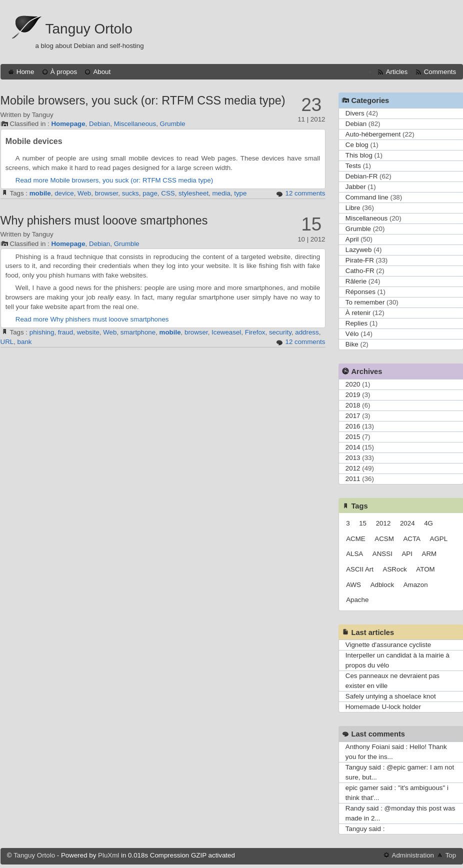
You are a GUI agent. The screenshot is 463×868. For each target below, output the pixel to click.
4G (428, 523)
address (307, 332)
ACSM (384, 539)
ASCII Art (360, 569)
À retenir (358, 313)
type (240, 193)
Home (25, 72)
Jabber (356, 187)
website (88, 332)
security (280, 332)
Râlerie (356, 281)
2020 (353, 384)
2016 (353, 426)
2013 (353, 458)
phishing (42, 332)
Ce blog (357, 145)
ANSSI (382, 554)
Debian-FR (361, 176)
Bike (352, 344)
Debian (99, 124)
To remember (365, 302)
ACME (356, 539)
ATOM (425, 569)
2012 (353, 468)
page (150, 193)
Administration (413, 855)
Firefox (255, 332)
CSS (168, 193)
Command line (367, 197)
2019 (353, 395)
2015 (353, 437)
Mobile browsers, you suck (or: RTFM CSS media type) (143, 100)
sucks (130, 193)
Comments (440, 72)
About (102, 72)
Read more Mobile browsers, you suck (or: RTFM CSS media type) (114, 180)
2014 (353, 447)
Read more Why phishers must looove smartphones (92, 319)
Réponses (360, 292)
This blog (359, 155)
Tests (353, 166)
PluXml (108, 855)
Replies (356, 323)
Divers (355, 113)
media (221, 193)
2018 (353, 405)
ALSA (354, 554)
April (352, 239)
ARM (429, 554)
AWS (353, 585)
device (64, 193)
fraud (65, 332)
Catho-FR (360, 271)
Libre (353, 208)
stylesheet (193, 193)
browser (107, 193)
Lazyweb (359, 250)
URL (7, 342)
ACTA (412, 539)
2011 (353, 479)
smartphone (138, 332)
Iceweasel (226, 332)
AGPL (439, 539)
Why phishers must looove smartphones (104, 220)
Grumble (173, 124)
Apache (357, 600)
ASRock (395, 569)
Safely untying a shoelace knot (391, 696)
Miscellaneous (135, 124)
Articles (397, 72)
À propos (64, 72)
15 (363, 523)
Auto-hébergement (373, 134)
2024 (407, 523)
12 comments (305, 193)
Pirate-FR (360, 260)
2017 (353, 416)
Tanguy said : (365, 829)
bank (25, 342)
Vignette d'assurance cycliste (388, 645)
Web (84, 193)
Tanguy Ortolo (89, 29)
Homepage (68, 124)
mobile (40, 193)
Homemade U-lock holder (383, 707)
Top (451, 855)
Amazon (416, 585)
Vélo (352, 334)
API (407, 554)
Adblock (382, 585)
